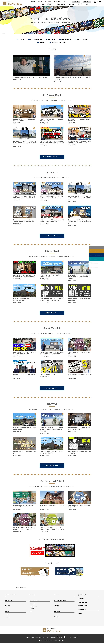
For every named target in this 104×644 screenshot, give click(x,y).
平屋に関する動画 (65, 39)
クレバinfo (57, 595)
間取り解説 (41, 42)
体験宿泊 (32, 608)
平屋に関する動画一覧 (52, 313)
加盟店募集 (76, 2)
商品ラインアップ (61, 4)
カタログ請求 (33, 2)
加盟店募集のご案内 (28, 638)
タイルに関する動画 (81, 39)
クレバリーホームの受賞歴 (60, 601)
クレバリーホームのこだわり (58, 42)
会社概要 (19, 638)
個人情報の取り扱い (68, 638)
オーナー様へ (67, 2)
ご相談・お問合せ (58, 2)
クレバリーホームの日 (41, 638)
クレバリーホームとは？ (48, 4)
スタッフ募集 (87, 2)
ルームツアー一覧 (52, 236)
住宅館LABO (33, 604)
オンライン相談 (48, 2)
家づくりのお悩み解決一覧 (52, 157)
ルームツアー (51, 39)
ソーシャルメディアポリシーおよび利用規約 (85, 638)
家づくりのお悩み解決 (35, 39)
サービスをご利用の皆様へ (55, 638)
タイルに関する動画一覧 (52, 388)
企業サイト (11, 638)
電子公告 (80, 614)
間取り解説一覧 (52, 466)
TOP (14, 588)
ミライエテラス (34, 606)
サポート (98, 4)
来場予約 (40, 2)
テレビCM (20, 39)
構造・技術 (72, 4)
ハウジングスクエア (34, 601)
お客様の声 (8, 618)
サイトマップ (57, 617)
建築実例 (80, 4)
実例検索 (8, 616)
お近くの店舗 (89, 4)
